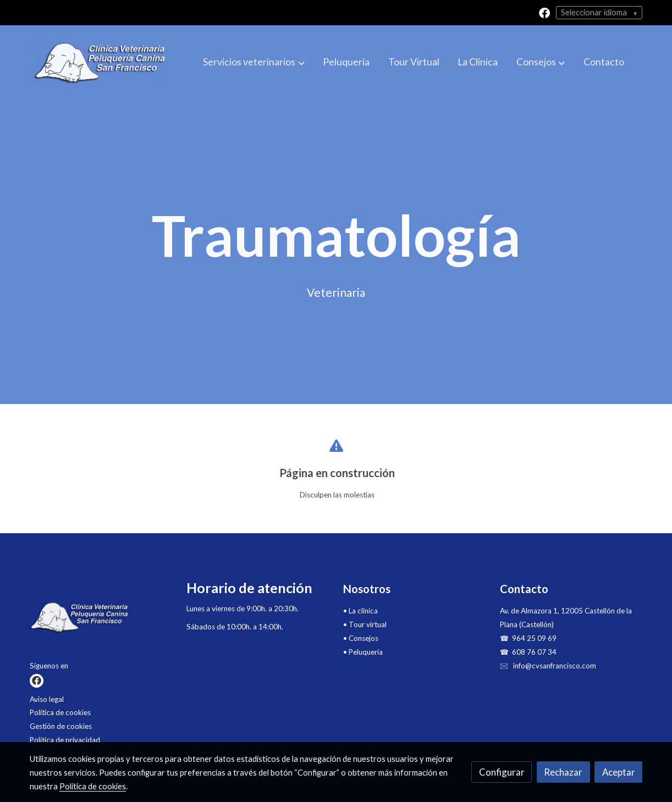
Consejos (363, 638)
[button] (254, 63)
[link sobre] (101, 620)
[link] (100, 63)
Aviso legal (47, 699)
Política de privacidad (65, 740)
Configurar (502, 772)
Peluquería (366, 652)
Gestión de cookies (61, 726)
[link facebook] (544, 12)
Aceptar (619, 772)
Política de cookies (60, 712)
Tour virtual (368, 624)
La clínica (363, 611)
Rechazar (563, 772)
